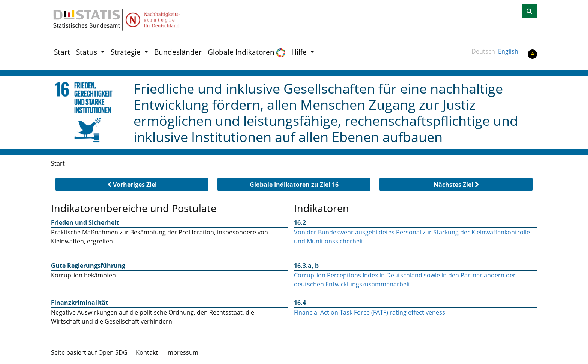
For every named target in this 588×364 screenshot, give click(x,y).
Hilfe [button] (300, 52)
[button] (132, 184)
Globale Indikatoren (247, 52)
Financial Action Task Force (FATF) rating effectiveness (370, 312)
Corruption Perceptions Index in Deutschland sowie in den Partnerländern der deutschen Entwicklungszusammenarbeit (405, 280)
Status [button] (88, 52)
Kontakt (147, 352)
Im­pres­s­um (182, 352)
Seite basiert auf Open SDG (89, 352)
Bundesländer (178, 52)
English (508, 51)
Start (62, 52)
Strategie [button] (127, 52)
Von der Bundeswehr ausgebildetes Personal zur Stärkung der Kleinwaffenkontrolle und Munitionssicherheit (412, 237)
